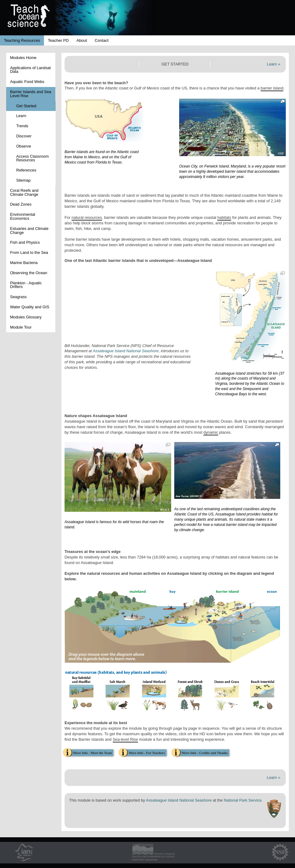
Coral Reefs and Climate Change (24, 192)
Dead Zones (21, 204)
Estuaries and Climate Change (29, 231)
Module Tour (21, 327)
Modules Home (23, 58)
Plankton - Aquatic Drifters (26, 285)
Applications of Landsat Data (30, 70)
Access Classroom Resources (33, 158)
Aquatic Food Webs (27, 82)
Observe (24, 146)
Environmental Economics (23, 216)
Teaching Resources (22, 40)
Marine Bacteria (24, 263)
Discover (24, 136)
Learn (21, 116)
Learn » (274, 64)
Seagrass (18, 297)
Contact (102, 40)
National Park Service (243, 800)
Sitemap (24, 180)
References (26, 170)
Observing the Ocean (29, 273)
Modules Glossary (26, 317)
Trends (22, 126)
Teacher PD (58, 40)
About (82, 40)
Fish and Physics (25, 242)
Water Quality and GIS (30, 307)
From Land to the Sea (29, 253)
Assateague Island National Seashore (126, 351)
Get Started (26, 106)
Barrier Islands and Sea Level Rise (31, 94)
